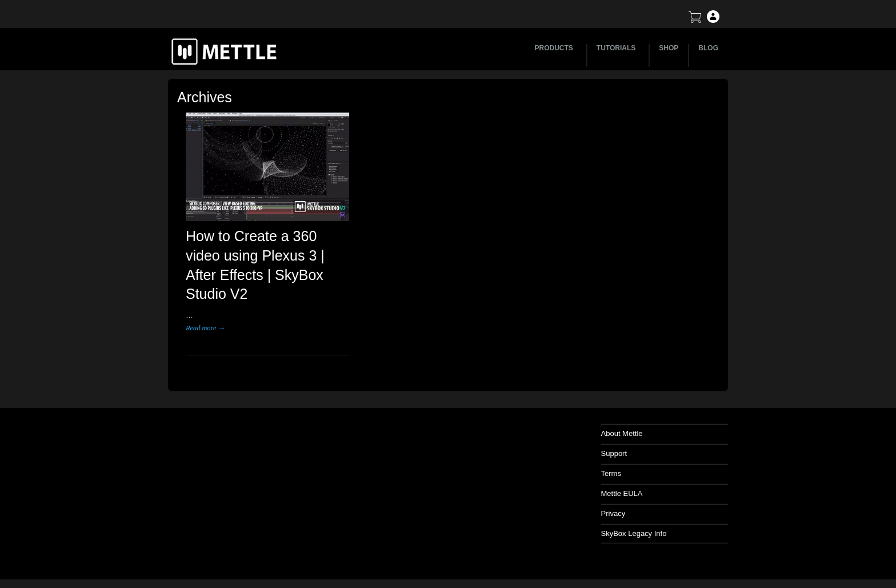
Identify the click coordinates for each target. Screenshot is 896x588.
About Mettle (622, 433)
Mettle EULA (622, 493)
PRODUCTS (556, 48)
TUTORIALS (618, 48)
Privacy (613, 513)
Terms (611, 473)
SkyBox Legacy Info (634, 533)
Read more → (205, 328)
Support (614, 453)
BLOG (708, 48)
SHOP (669, 48)
